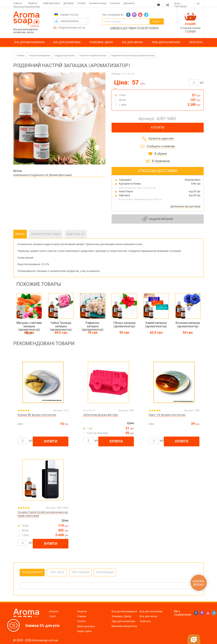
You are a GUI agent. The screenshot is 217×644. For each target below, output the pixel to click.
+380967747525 (69, 15)
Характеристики (46, 234)
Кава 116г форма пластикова (167, 415)
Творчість (145, 621)
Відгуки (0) (76, 234)
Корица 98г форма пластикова (37, 415)
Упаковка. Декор (121, 616)
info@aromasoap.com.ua (72, 28)
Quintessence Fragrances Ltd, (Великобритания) (43, 175)
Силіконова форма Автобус (101, 415)
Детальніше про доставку (185, 206)
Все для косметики (151, 611)
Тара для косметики (123, 621)
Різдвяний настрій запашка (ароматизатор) (133, 56)
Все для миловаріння (124, 611)
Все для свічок (149, 616)
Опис (20, 234)
